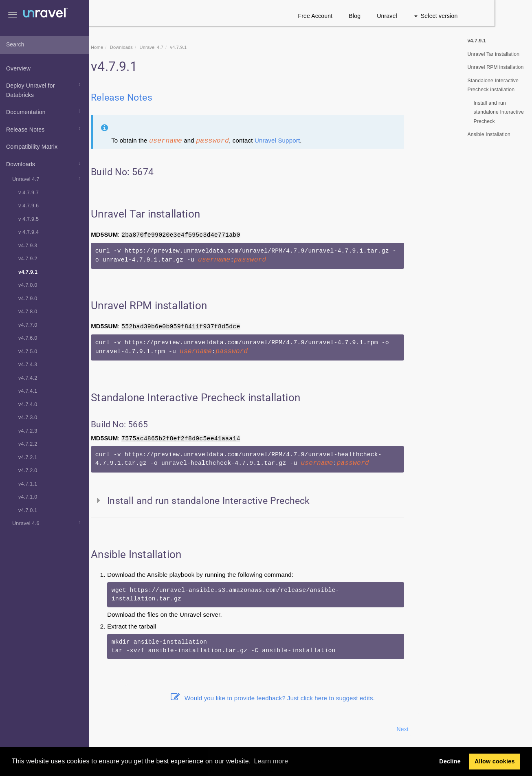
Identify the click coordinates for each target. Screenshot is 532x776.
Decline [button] (450, 761)
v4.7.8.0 (28, 312)
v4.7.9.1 (28, 272)
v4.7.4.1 (28, 391)
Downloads (45, 163)
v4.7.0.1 (28, 510)
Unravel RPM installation (495, 67)
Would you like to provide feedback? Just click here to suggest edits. (310, 698)
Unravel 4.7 (48, 179)
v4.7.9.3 (28, 246)
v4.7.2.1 (28, 457)
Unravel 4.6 (48, 523)
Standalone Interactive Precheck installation (493, 85)
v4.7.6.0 (28, 338)
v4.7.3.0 (28, 418)
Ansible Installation (489, 134)
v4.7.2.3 (28, 431)
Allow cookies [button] (495, 761)
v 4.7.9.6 (29, 206)
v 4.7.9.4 (29, 232)
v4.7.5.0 (28, 352)
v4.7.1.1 (28, 484)
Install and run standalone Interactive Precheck (499, 112)
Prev (111, 729)
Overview (18, 68)
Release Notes (45, 129)
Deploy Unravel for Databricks (45, 89)
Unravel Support (315, 140)
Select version (474, 16)
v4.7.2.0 (28, 470)
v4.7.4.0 (28, 404)
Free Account (353, 16)
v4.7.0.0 (28, 285)
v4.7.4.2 (28, 378)
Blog (392, 16)
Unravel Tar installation (493, 54)
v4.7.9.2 (28, 259)
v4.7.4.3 (28, 365)
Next (440, 729)
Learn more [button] (271, 761)
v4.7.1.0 (28, 497)
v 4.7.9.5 (29, 219)
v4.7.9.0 (28, 299)
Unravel (425, 16)
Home (135, 47)
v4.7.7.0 (28, 325)
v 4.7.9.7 (29, 193)
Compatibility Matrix (32, 147)
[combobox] (44, 45)
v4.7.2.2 (28, 444)
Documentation (45, 111)
